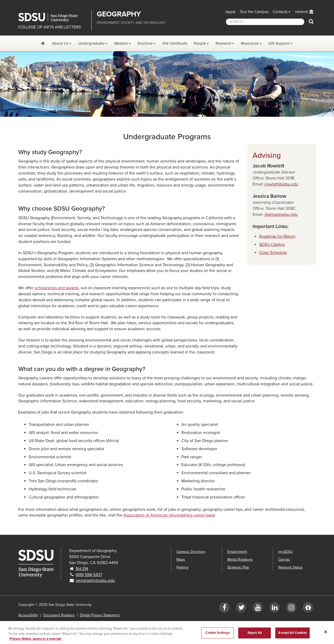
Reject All (255, 636)
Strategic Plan (238, 567)
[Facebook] (224, 609)
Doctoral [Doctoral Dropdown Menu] (145, 43)
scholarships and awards (56, 288)
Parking (182, 567)
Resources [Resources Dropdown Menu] (250, 43)
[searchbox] (265, 22)
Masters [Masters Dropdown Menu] (121, 43)
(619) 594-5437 (89, 575)
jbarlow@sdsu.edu (281, 214)
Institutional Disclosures (37, 623)
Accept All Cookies (292, 636)
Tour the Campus (254, 12)
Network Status (290, 567)
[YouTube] (258, 609)
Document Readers (59, 615)
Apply (230, 12)
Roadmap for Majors (277, 236)
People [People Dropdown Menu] (200, 43)
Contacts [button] (280, 12)
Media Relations (240, 559)
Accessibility (28, 615)
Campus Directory (191, 552)
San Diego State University (53, 17)
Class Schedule (273, 253)
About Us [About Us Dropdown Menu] (60, 43)
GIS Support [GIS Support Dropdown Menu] (279, 43)
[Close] (326, 635)
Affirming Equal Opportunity (84, 623)
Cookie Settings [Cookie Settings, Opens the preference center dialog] (217, 636)
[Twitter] (241, 609)
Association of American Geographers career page (169, 515)
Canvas (284, 559)
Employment (237, 552)
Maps (181, 559)
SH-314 (82, 569)
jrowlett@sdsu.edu (281, 184)
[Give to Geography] (308, 609)
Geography (119, 14)
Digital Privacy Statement (100, 615)
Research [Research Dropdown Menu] (223, 43)
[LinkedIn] (275, 609)
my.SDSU (285, 552)
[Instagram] (291, 609)
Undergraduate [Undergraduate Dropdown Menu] (91, 43)
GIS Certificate (175, 43)
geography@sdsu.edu (95, 581)
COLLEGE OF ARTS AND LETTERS (50, 27)
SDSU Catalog (272, 245)
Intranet (302, 12)
